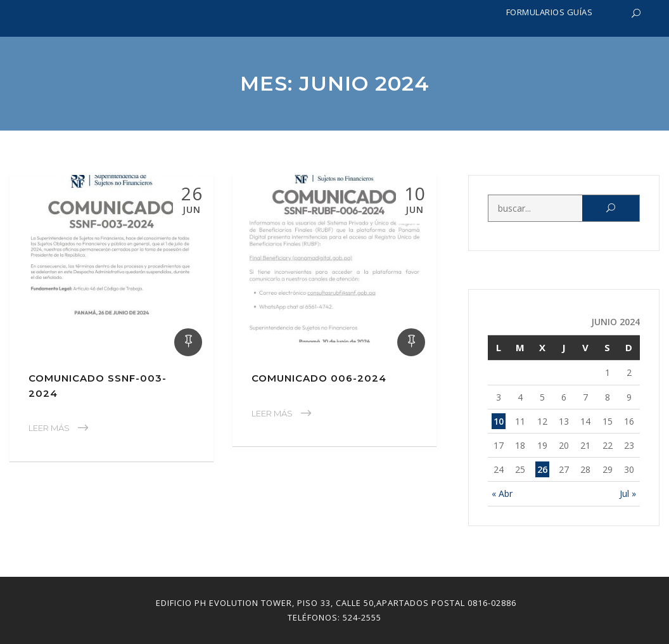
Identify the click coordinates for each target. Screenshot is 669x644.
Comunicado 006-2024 (319, 378)
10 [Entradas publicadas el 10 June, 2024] (499, 421)
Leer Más (49, 428)
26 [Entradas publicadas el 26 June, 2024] (542, 469)
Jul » (628, 493)
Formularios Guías (550, 12)
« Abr (502, 493)
